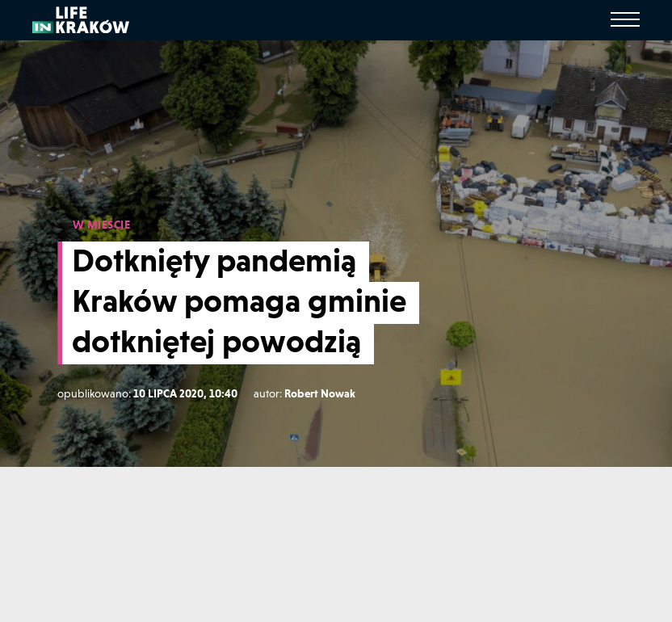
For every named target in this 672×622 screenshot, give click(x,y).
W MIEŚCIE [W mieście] (102, 225)
